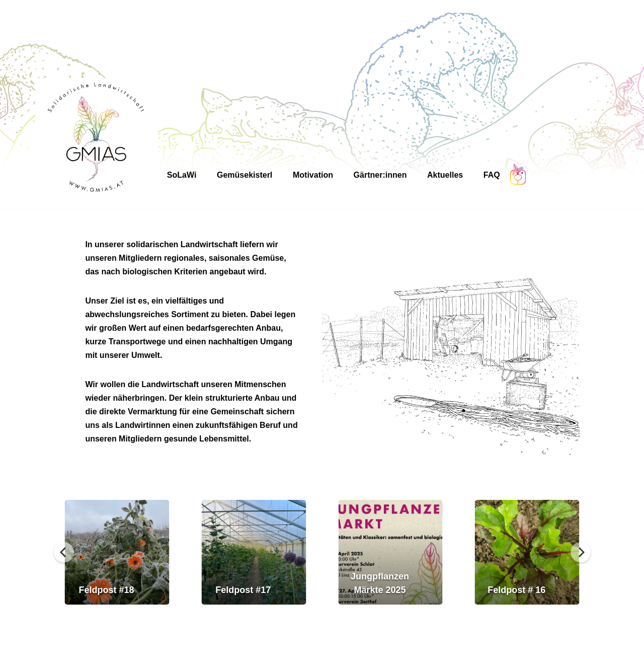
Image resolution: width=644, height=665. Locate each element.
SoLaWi (182, 175)
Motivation (313, 175)
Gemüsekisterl (245, 175)
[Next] (581, 552)
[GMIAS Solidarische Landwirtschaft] (96, 139)
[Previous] (64, 552)
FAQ (492, 175)
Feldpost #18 (107, 590)
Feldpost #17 (243, 590)
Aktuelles (445, 175)
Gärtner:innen (380, 175)
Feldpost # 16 (516, 590)
